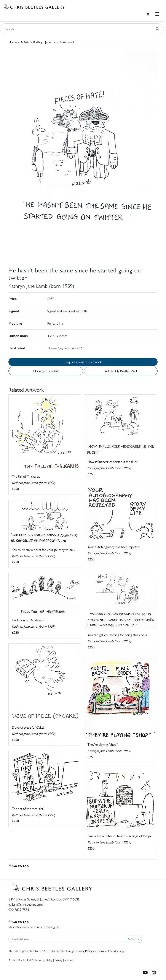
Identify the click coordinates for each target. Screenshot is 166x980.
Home (13, 42)
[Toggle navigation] (157, 14)
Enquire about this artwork (83, 362)
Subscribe (134, 939)
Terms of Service (109, 951)
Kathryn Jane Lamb (46, 42)
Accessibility (46, 960)
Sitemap (69, 960)
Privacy (58, 960)
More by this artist (46, 371)
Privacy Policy (84, 951)
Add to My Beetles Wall (121, 371)
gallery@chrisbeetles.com (26, 904)
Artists (25, 42)
